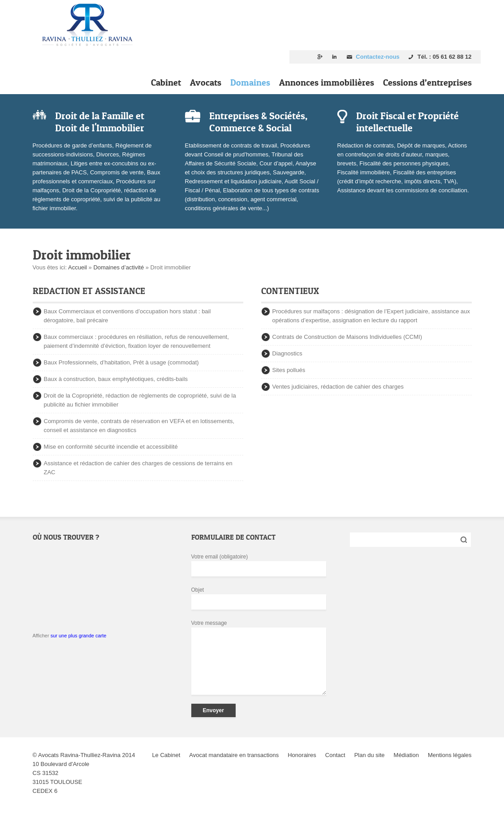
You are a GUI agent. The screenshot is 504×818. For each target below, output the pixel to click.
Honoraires (302, 755)
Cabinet (166, 82)
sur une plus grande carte (79, 636)
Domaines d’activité (118, 267)
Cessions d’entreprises (427, 82)
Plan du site (370, 755)
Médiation (406, 755)
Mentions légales (450, 755)
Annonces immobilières (327, 82)
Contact (335, 755)
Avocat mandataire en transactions (234, 755)
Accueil (78, 267)
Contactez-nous (378, 57)
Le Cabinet (166, 755)
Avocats (206, 82)
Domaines (250, 82)
